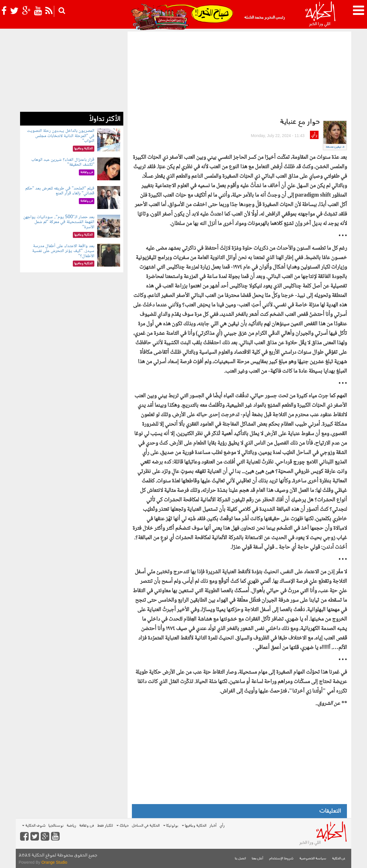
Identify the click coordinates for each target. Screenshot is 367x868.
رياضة (71, 826)
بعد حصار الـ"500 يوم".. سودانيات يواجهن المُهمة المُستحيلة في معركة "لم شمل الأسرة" (59, 222)
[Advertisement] (239, 75)
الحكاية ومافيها (194, 826)
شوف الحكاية (34, 826)
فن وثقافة (87, 826)
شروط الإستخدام (281, 859)
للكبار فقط (105, 826)
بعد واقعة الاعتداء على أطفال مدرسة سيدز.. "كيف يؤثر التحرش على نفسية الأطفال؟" (63, 251)
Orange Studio (54, 862)
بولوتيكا (171, 826)
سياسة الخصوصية (313, 859)
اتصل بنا (240, 859)
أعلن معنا (257, 859)
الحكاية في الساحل (146, 826)
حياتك (123, 826)
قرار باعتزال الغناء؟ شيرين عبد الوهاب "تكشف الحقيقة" (63, 162)
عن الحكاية (339, 859)
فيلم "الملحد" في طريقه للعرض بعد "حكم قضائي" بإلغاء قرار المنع (60, 191)
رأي (314, 135)
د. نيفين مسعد (335, 147)
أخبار (213, 826)
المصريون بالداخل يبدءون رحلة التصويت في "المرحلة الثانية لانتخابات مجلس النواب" (61, 136)
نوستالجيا (56, 826)
